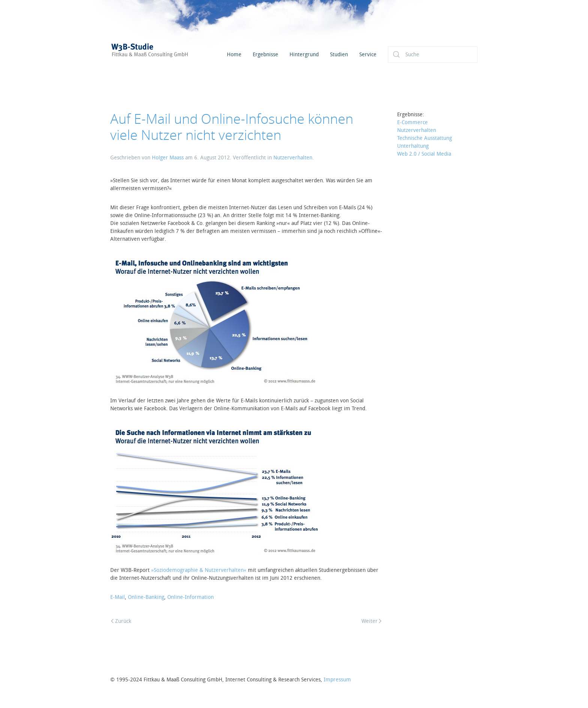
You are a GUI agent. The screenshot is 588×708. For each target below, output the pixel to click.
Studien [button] (339, 55)
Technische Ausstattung (424, 138)
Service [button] (368, 55)
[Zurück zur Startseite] (159, 54)
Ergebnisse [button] (265, 55)
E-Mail (118, 597)
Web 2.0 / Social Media (424, 154)
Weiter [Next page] (372, 621)
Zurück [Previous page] (121, 621)
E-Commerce (412, 122)
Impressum (337, 680)
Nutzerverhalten (293, 158)
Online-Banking (146, 597)
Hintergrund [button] (304, 55)
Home (234, 55)
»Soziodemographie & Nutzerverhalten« (199, 570)
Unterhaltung (413, 146)
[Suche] (433, 55)
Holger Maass (168, 158)
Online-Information (190, 597)
